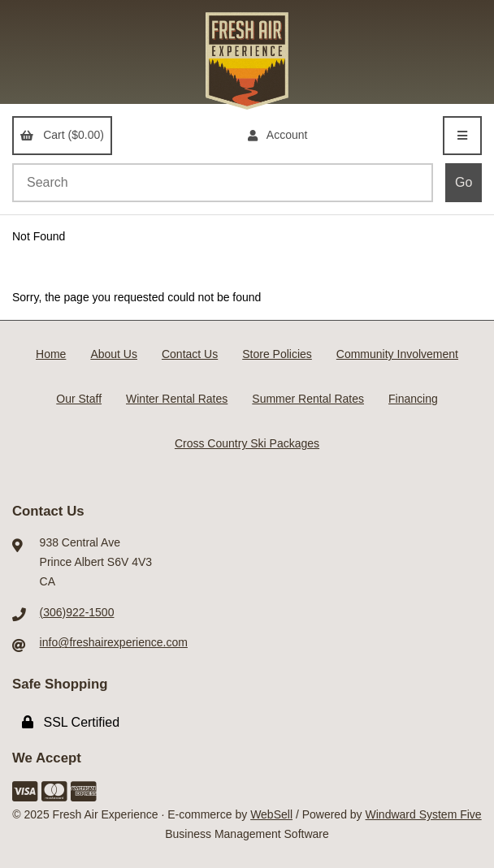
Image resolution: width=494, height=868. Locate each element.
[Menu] (462, 136)
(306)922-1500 (77, 612)
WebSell (271, 814)
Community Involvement (397, 354)
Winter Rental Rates (177, 399)
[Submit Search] (464, 183)
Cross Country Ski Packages (247, 443)
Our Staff (79, 399)
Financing (413, 399)
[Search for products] (223, 183)
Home (51, 354)
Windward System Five (424, 814)
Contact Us (190, 354)
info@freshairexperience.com (114, 642)
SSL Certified (71, 722)
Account (278, 135)
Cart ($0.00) (62, 135)
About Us (114, 354)
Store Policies (277, 354)
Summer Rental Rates (308, 399)
